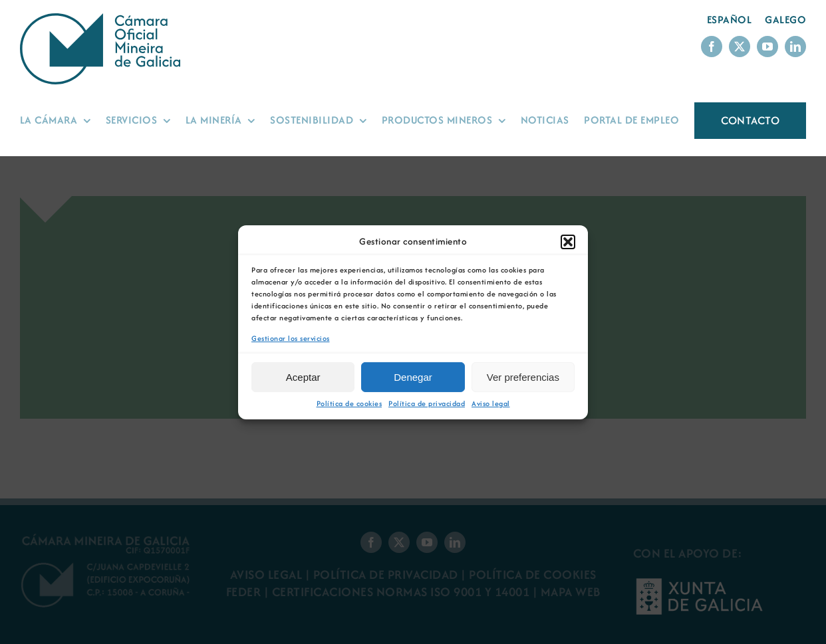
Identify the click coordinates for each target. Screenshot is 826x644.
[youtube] (767, 47)
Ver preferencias (523, 377)
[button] (568, 241)
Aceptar (303, 377)
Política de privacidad (427, 404)
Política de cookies (349, 404)
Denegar (413, 377)
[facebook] (712, 47)
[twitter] (740, 47)
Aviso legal (491, 404)
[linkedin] (795, 47)
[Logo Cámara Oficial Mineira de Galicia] (103, 20)
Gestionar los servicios (291, 338)
